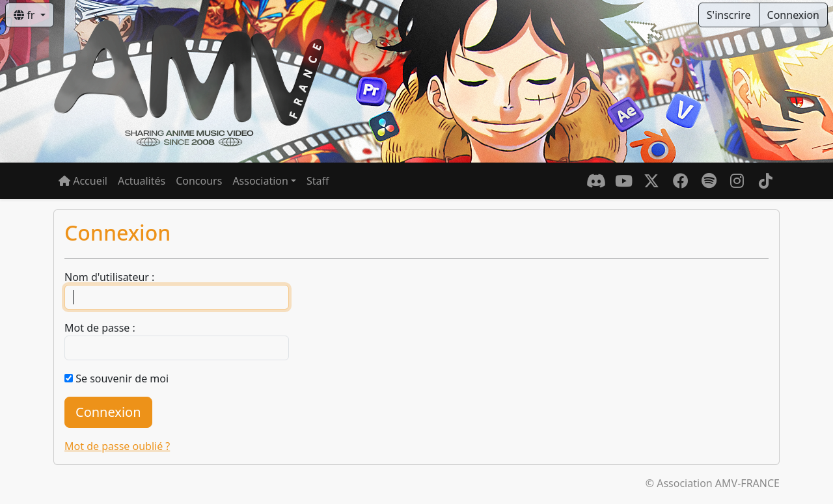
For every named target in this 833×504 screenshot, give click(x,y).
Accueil (83, 181)
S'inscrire (729, 15)
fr (25, 15)
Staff (318, 181)
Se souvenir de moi (122, 378)
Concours (199, 181)
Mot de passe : (100, 328)
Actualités (142, 181)
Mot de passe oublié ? (117, 446)
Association (260, 181)
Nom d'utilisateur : (109, 277)
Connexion (793, 15)
